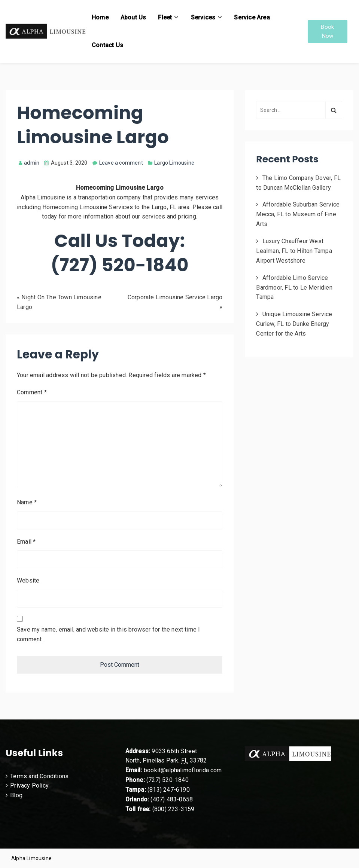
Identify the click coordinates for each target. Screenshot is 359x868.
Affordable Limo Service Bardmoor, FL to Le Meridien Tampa (294, 288)
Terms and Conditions (39, 776)
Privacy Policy (29, 786)
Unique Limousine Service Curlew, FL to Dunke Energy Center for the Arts (294, 324)
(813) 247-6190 (169, 790)
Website (28, 580)
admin (29, 163)
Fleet (165, 17)
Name (27, 502)
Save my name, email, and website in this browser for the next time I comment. (109, 634)
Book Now (327, 31)
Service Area (252, 17)
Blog (16, 795)
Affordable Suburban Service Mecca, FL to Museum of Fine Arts (298, 214)
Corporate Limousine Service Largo (175, 297)
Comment (32, 392)
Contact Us (107, 45)
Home (100, 17)
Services (203, 17)
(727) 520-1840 (168, 780)
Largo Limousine (174, 163)
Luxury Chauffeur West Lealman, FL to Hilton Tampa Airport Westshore (294, 251)
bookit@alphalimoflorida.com (182, 770)
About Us (133, 17)
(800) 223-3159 (174, 809)
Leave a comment (121, 163)
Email (26, 542)
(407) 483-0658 (172, 799)
